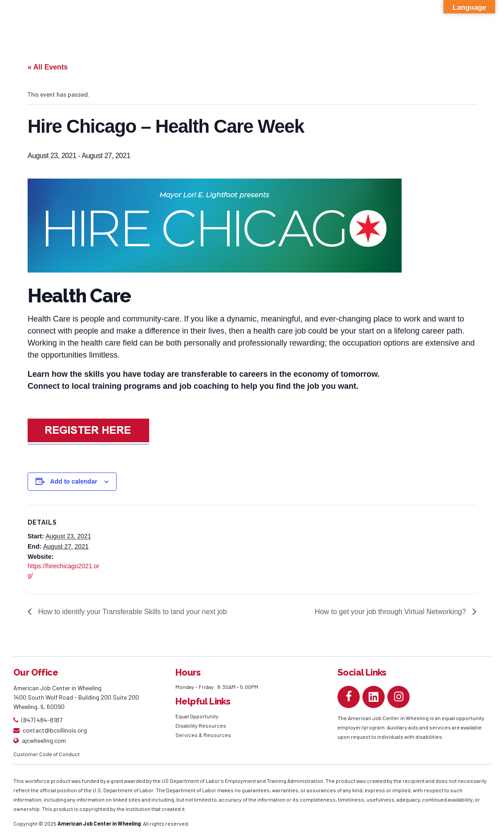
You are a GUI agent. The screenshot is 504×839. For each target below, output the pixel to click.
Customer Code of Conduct (47, 754)
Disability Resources (201, 725)
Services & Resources (203, 735)
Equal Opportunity (197, 716)
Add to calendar (74, 481)
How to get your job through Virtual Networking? (391, 612)
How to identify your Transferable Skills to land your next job (132, 612)
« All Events (48, 67)
